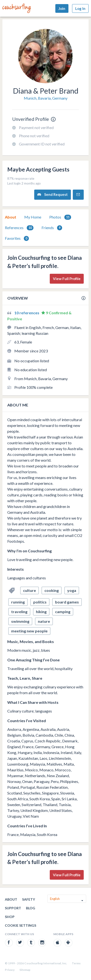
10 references (27, 313)
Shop (10, 917)
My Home (33, 217)
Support (13, 908)
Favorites (17, 238)
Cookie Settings (21, 925)
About (11, 217)
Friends (52, 228)
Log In (80, 8)
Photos (60, 217)
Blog (31, 908)
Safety (29, 899)
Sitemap (25, 970)
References (19, 228)
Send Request (53, 195)
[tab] (11, 217)
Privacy (10, 970)
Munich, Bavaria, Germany (46, 98)
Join (62, 8)
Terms (76, 963)
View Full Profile (67, 279)
